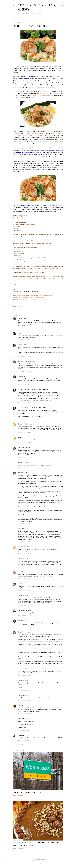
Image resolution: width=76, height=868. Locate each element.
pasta (22, 309)
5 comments (20, 796)
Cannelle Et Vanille (24, 424)
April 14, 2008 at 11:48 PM (25, 567)
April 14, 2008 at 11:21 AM (24, 371)
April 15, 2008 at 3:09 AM (24, 605)
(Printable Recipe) (18, 218)
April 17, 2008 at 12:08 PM (25, 714)
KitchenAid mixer (18, 98)
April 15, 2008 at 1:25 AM (24, 579)
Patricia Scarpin (23, 447)
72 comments (20, 849)
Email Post (20, 306)
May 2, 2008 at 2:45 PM (24, 740)
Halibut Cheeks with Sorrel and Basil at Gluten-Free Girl (29, 300)
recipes (26, 309)
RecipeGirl (21, 572)
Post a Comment (18, 744)
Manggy (21, 318)
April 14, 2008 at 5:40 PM (25, 468)
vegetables (35, 309)
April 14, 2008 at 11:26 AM (24, 384)
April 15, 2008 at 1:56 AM (24, 590)
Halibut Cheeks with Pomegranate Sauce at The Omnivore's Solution (33, 295)
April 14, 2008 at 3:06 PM (25, 457)
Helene (20, 333)
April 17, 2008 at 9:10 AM (24, 700)
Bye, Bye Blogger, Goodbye (27, 792)
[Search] (62, 5)
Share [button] (14, 306)
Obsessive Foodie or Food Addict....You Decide (32, 389)
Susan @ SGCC (23, 473)
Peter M (21, 345)
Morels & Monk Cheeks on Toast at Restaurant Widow (29, 298)
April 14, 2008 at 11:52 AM (24, 419)
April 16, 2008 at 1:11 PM (24, 690)
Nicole (20, 376)
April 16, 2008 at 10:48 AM (25, 627)
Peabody (21, 584)
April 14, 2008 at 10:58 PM (25, 554)
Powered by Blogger (38, 860)
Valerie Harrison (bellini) (25, 361)
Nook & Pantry (33, 133)
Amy (19, 735)
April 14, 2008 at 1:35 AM (24, 340)
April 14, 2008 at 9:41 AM (24, 356)
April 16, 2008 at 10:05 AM (25, 615)
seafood (30, 309)
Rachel (20, 437)
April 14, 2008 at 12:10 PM (25, 432)
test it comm (22, 547)
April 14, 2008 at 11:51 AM (24, 403)
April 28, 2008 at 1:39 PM (24, 730)
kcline (43, 863)
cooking (18, 309)
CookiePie (21, 705)
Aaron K (20, 620)
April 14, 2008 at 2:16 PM (24, 443)
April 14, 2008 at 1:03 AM (24, 328)
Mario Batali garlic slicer (43, 95)
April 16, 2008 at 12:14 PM (24, 675)
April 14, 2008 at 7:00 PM (25, 524)
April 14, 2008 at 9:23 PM (24, 542)
